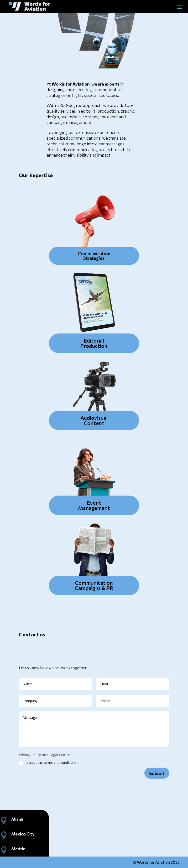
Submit (157, 773)
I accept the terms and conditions (48, 763)
